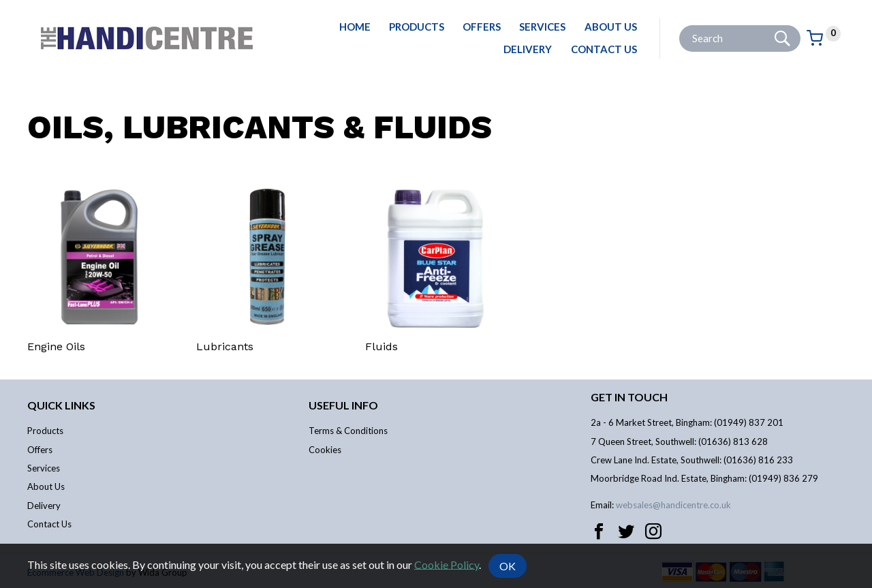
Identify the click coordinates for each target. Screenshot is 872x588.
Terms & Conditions (348, 431)
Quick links (61, 405)
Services (542, 27)
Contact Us (604, 49)
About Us (611, 27)
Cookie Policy (447, 564)
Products (417, 27)
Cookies (325, 450)
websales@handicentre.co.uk (673, 505)
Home (355, 27)
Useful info (343, 405)
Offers (482, 27)
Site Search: (680, 26)
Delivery (528, 49)
